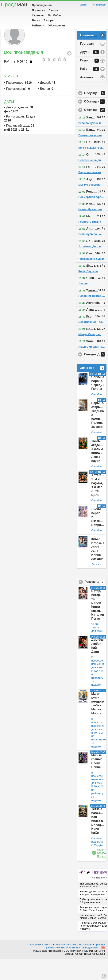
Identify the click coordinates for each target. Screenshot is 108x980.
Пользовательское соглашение (73, 966)
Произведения (42, 5)
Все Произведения (69, 75)
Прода (14, 4)
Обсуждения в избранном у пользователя (96, 114)
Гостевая (87, 65)
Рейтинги (38, 25)
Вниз (104, 976)
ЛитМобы (54, 15)
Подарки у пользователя (93, 82)
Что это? (31, 83)
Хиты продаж (92, 389)
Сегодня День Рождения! (96, 376)
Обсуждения (56, 25)
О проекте (34, 966)
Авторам (47, 966)
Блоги (36, 20)
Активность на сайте (93, 98)
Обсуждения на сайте (96, 131)
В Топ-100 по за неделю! (97, 699)
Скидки (54, 10)
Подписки (39, 10)
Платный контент (68, 969)
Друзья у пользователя (93, 73)
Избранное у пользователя (93, 90)
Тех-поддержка (89, 969)
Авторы (49, 20)
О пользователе (92, 56)
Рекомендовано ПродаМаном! (96, 603)
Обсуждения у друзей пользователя (96, 123)
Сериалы (38, 15)
